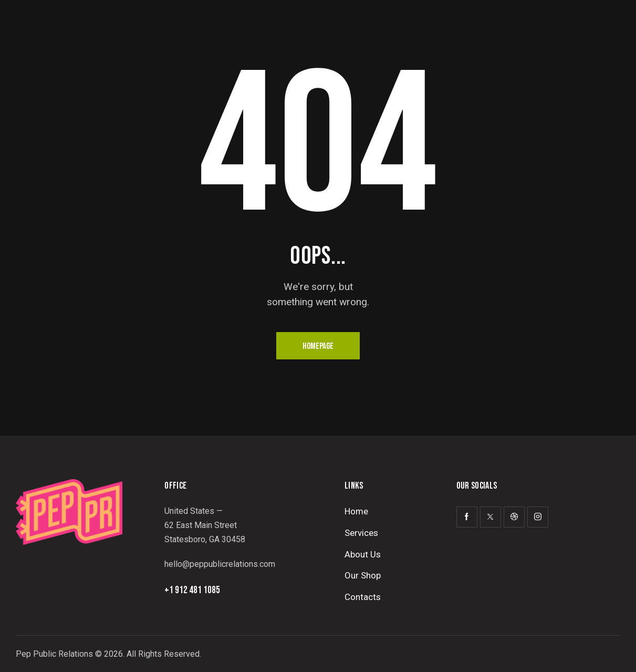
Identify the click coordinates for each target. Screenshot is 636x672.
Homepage (318, 346)
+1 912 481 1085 (192, 590)
